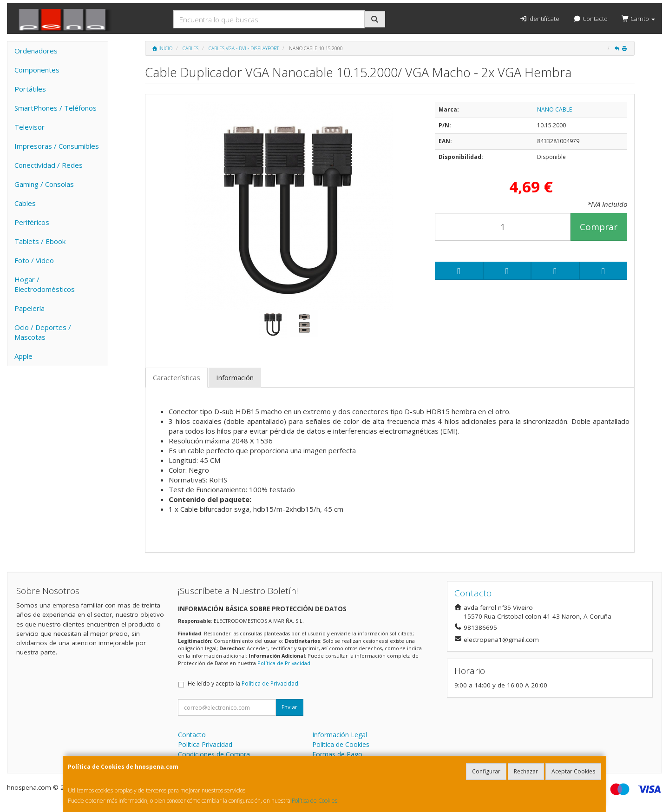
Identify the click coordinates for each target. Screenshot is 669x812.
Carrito (638, 19)
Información (235, 377)
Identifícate (539, 19)
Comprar (599, 227)
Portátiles (30, 89)
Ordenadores (36, 51)
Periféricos (32, 222)
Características (177, 377)
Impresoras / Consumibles (57, 146)
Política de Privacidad (284, 663)
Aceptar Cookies (573, 771)
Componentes (37, 70)
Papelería (30, 308)
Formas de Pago (337, 754)
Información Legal (340, 735)
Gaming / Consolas (44, 184)
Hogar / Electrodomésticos (45, 284)
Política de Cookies (315, 801)
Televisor (30, 127)
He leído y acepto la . (244, 683)
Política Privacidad (205, 744)
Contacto (590, 19)
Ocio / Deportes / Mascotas (43, 332)
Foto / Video (34, 260)
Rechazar (526, 771)
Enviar (289, 707)
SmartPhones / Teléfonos (56, 108)
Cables (25, 203)
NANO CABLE (554, 109)
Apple (23, 356)
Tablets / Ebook (40, 241)
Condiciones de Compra (214, 754)
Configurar (486, 771)
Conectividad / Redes (49, 165)
